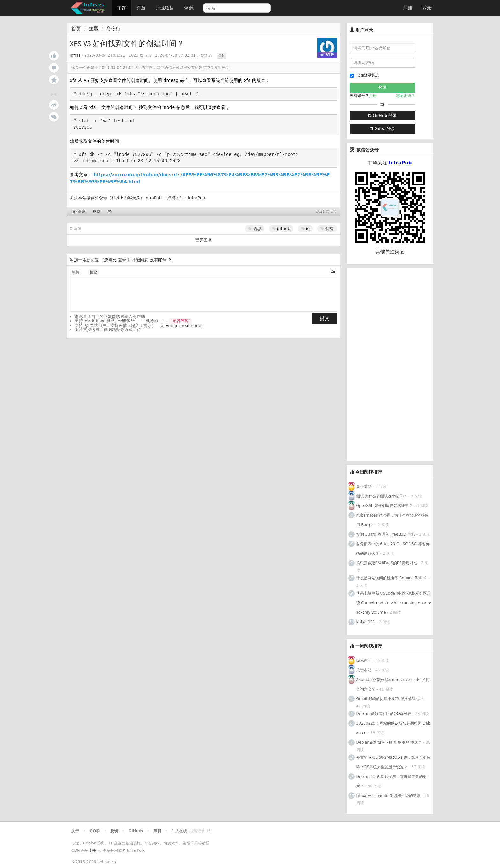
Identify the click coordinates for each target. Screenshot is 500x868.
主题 (122, 8)
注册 (408, 8)
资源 (189, 8)
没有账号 (158, 260)
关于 (75, 831)
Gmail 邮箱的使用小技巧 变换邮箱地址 (390, 699)
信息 (255, 229)
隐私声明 (364, 661)
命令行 (113, 29)
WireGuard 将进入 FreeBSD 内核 (386, 534)
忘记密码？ (406, 96)
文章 (141, 8)
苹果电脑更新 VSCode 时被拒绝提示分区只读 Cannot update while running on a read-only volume (394, 603)
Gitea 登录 (382, 129)
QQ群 (95, 831)
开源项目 (165, 8)
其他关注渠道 (390, 252)
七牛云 (94, 850)
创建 (327, 229)
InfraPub (196, 198)
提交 (325, 318)
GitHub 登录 (382, 116)
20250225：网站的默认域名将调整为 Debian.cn (394, 728)
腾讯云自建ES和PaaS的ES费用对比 (387, 563)
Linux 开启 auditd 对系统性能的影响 (388, 796)
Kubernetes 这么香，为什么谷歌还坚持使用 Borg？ (393, 520)
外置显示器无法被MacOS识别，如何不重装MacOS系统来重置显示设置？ (393, 762)
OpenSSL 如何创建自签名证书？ (385, 506)
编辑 (76, 272)
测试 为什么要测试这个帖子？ (382, 496)
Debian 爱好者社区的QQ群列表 (384, 714)
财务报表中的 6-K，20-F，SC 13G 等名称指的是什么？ (393, 549)
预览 (93, 272)
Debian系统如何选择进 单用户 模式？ (389, 742)
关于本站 (364, 487)
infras (75, 55)
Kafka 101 (366, 622)
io (306, 229)
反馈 (114, 831)
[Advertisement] (394, 363)
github (281, 229)
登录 (427, 8)
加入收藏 (78, 212)
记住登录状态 (364, 75)
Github (136, 831)
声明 (157, 831)
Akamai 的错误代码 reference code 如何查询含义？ (393, 684)
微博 (97, 212)
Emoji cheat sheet (184, 325)
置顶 (222, 56)
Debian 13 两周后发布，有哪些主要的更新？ (391, 781)
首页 (76, 29)
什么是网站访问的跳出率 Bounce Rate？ (392, 578)
